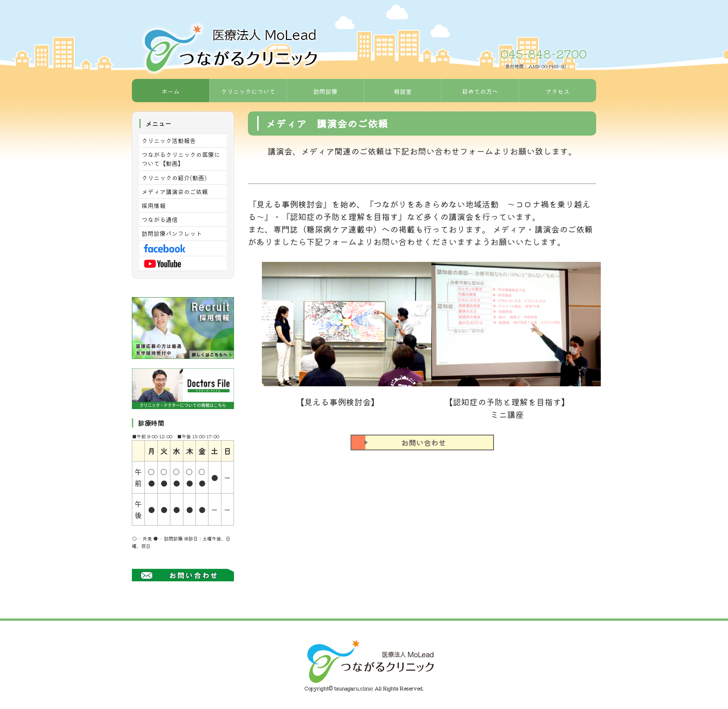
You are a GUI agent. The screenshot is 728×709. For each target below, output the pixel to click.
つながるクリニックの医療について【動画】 (181, 159)
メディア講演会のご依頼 (175, 192)
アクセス (558, 91)
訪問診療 (325, 91)
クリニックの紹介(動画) (174, 178)
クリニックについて (248, 91)
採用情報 (154, 205)
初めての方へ (480, 91)
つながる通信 (160, 219)
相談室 (403, 91)
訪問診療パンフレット (172, 233)
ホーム (171, 91)
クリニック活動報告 (169, 140)
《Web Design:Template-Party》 (364, 696)
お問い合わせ (399, 442)
